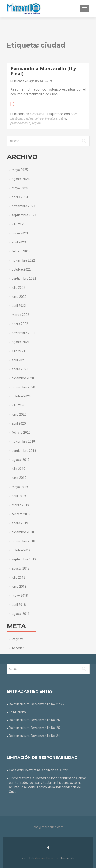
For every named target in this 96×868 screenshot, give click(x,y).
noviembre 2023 (23, 206)
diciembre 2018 (23, 532)
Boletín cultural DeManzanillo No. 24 (34, 736)
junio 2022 (19, 297)
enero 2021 (20, 369)
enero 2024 (20, 197)
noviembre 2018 (23, 541)
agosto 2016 (21, 614)
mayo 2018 (20, 596)
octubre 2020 (21, 396)
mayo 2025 (20, 170)
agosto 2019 (21, 460)
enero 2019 (20, 523)
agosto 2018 (21, 568)
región (36, 123)
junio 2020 (19, 414)
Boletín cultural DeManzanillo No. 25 (34, 728)
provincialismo (20, 123)
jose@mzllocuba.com (48, 827)
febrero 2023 (21, 251)
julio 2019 (19, 469)
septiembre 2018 (24, 559)
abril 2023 (19, 242)
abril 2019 (19, 496)
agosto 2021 (21, 342)
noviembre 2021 (23, 333)
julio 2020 (19, 405)
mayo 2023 (20, 233)
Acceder (18, 648)
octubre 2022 (21, 269)
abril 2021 (19, 360)
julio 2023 (19, 224)
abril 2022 (19, 306)
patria (62, 118)
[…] (12, 104)
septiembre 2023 (24, 215)
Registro (18, 639)
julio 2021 (19, 351)
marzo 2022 (20, 315)
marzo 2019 (20, 505)
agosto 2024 (21, 179)
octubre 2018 (21, 550)
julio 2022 (19, 288)
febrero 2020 (21, 433)
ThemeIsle (67, 858)
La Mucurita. (18, 712)
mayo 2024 (20, 188)
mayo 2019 (20, 487)
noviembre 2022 (23, 260)
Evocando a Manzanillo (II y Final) (43, 71)
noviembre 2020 (23, 387)
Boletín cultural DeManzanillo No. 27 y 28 (38, 704)
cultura (39, 118)
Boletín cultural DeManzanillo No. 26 (34, 720)
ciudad (28, 118)
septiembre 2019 (24, 451)
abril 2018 (19, 605)
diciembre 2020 (23, 378)
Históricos (37, 114)
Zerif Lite (28, 858)
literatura (51, 118)
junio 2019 (19, 478)
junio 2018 (19, 587)
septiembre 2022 (24, 279)
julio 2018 (19, 577)
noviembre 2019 (23, 442)
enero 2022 (20, 324)
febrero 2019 (21, 514)
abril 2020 (19, 423)
